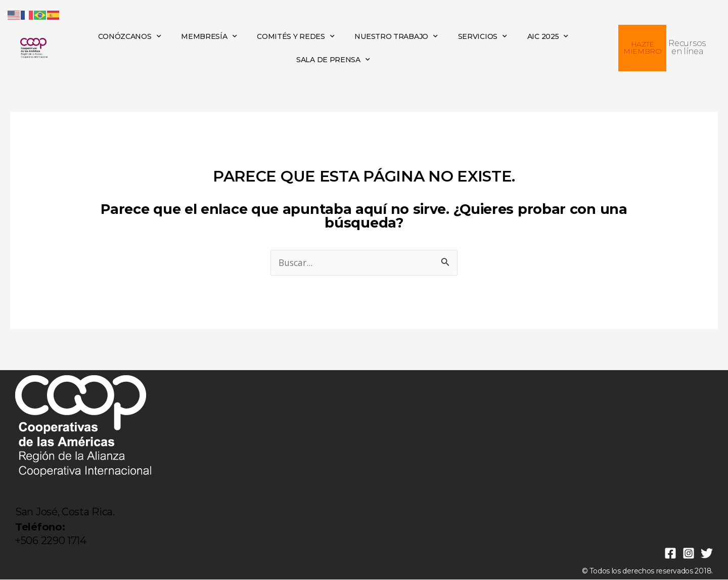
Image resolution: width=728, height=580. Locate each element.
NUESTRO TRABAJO (396, 36)
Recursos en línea (687, 47)
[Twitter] (707, 554)
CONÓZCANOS (130, 36)
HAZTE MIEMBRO (643, 48)
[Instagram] (689, 554)
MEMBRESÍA (209, 36)
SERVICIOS (483, 36)
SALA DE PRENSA (333, 60)
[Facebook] (670, 554)
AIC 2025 (548, 36)
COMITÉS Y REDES (295, 36)
